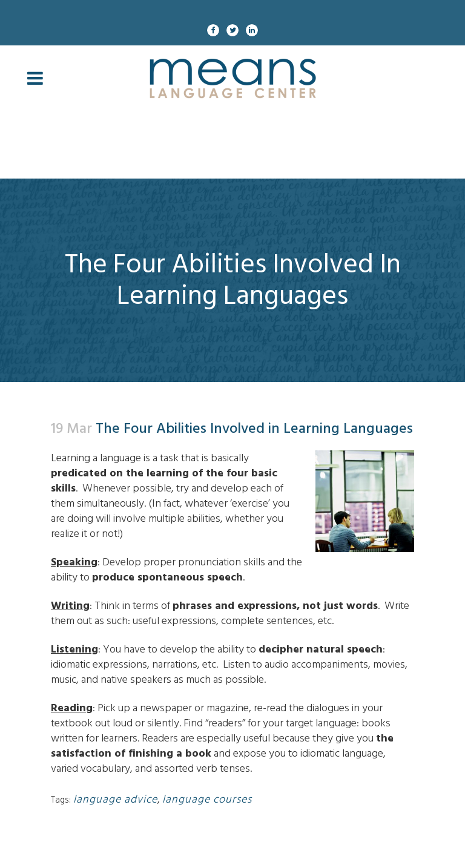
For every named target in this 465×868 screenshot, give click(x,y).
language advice (115, 799)
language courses (207, 799)
